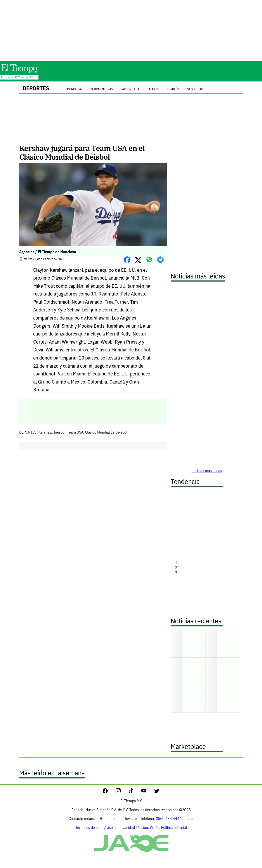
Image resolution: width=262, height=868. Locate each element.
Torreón (173, 89)
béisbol (60, 432)
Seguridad (195, 89)
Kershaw (45, 432)
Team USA (75, 432)
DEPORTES (36, 88)
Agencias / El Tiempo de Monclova (48, 252)
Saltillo (153, 89)
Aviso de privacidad (120, 827)
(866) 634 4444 (169, 819)
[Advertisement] (131, 31)
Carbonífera (130, 89)
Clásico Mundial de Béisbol (106, 432)
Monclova (74, 89)
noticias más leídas (207, 471)
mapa (189, 819)
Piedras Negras (101, 89)
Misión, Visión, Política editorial (162, 827)
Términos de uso (88, 827)
